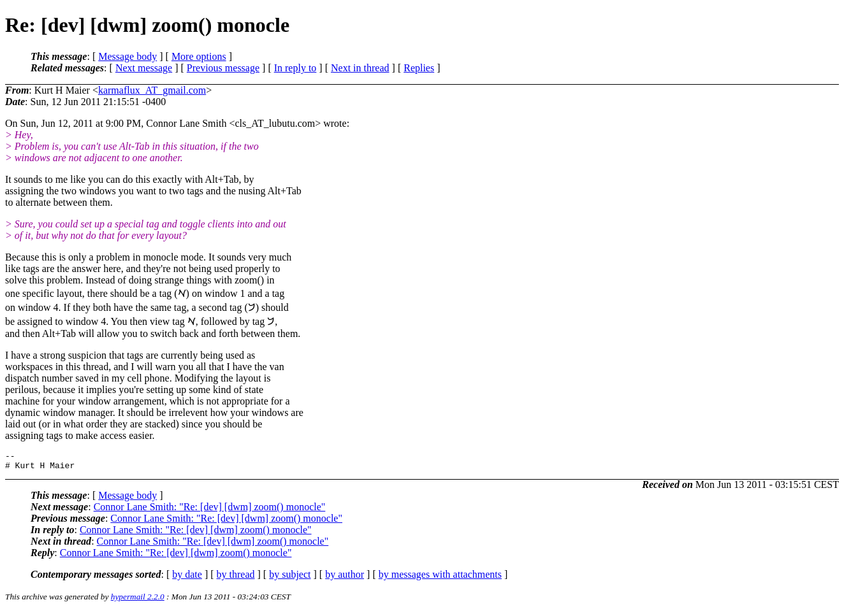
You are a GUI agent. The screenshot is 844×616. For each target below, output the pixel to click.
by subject (290, 578)
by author (345, 578)
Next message (144, 68)
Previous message (223, 68)
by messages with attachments (440, 578)
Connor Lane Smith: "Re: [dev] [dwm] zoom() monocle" (210, 511)
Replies (419, 68)
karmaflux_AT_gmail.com (152, 90)
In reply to (295, 68)
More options (199, 56)
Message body (127, 56)
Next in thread (360, 68)
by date (187, 578)
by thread (236, 578)
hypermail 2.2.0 (138, 600)
